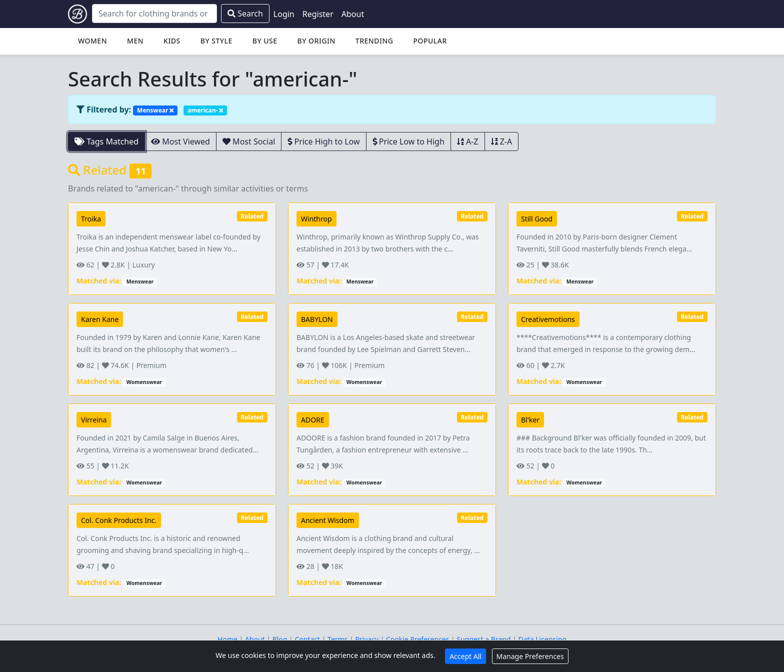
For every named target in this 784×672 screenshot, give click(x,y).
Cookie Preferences (417, 639)
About (353, 14)
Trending (374, 41)
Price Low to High (408, 141)
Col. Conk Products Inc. (119, 520)
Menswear (155, 110)
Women (92, 41)
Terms (337, 639)
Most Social (249, 141)
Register (318, 14)
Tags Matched (106, 141)
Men (135, 41)
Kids (172, 41)
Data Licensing (542, 639)
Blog (280, 639)
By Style (216, 41)
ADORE (313, 420)
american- (205, 110)
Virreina (94, 420)
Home (227, 639)
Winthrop (316, 219)
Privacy (367, 639)
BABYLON (317, 319)
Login (284, 14)
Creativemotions (548, 319)
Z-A (502, 141)
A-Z (468, 141)
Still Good (537, 219)
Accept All (465, 656)
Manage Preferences (530, 656)
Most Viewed (180, 141)
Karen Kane (100, 319)
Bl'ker (530, 420)
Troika (91, 219)
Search (245, 13)
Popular (430, 41)
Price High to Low (323, 141)
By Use (265, 41)
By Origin (316, 41)
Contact (307, 639)
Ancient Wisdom (328, 520)
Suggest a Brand (483, 639)
